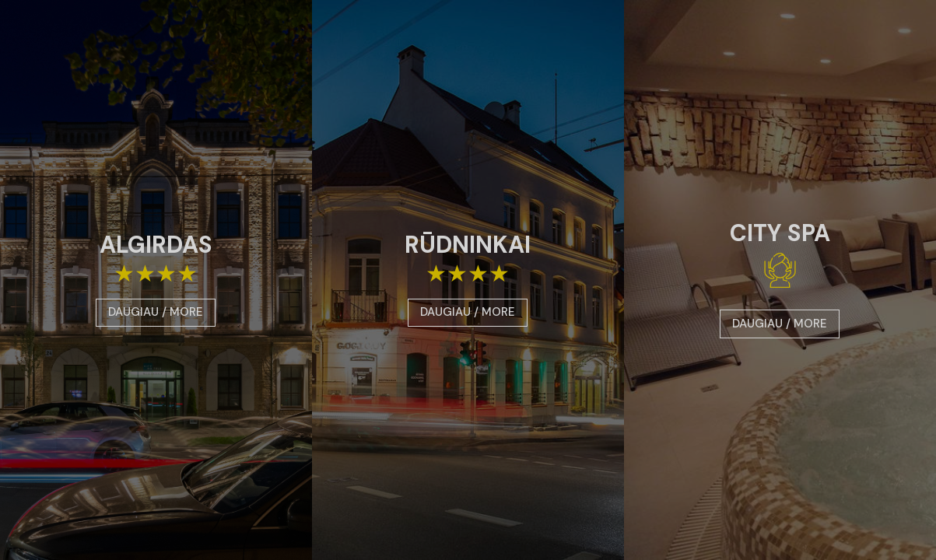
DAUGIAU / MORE (156, 312)
